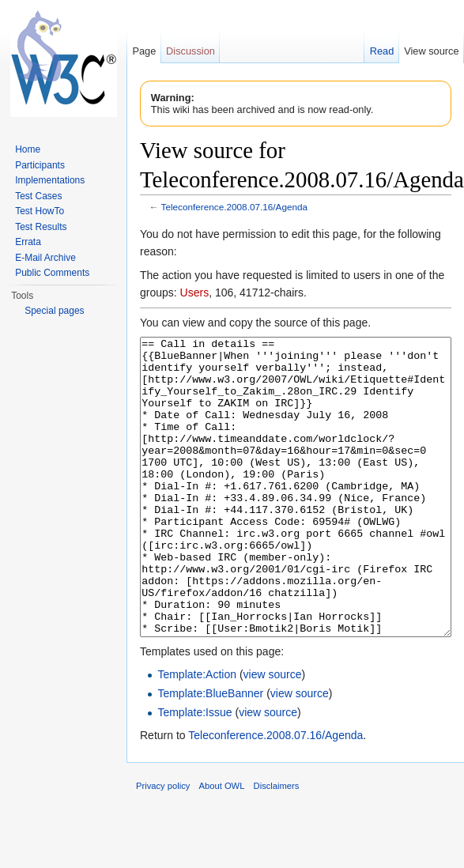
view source (273, 734)
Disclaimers (277, 845)
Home (28, 149)
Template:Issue (194, 772)
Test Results (41, 227)
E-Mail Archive (45, 258)
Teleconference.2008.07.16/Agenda (235, 207)
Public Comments (52, 273)
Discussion (191, 51)
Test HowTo (40, 211)
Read (382, 51)
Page (144, 51)
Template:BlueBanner (210, 753)
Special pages (54, 311)
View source (431, 51)
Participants (40, 165)
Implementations (50, 180)
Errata (28, 242)
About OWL (222, 845)
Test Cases (38, 196)
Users (195, 292)
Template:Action (197, 734)
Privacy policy (163, 845)
